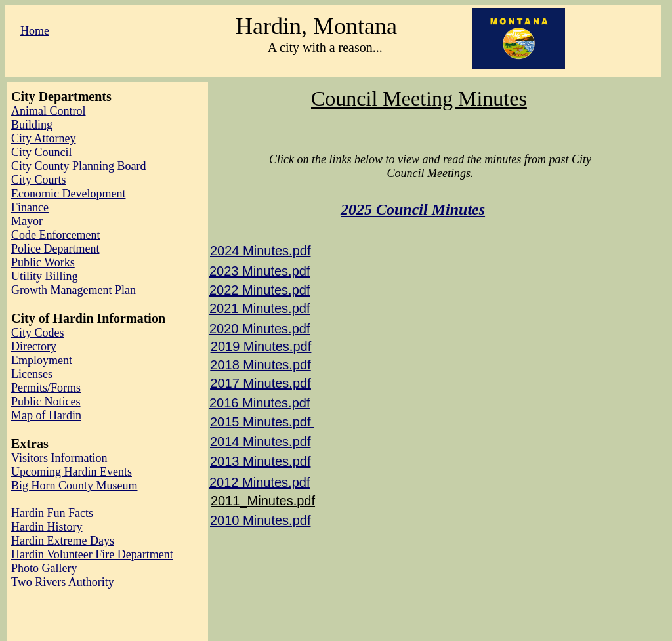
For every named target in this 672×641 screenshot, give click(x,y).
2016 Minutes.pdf (260, 403)
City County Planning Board (79, 166)
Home (35, 31)
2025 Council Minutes (413, 209)
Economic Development (68, 194)
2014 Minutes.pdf (260, 442)
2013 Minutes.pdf (260, 461)
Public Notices (46, 402)
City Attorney (44, 138)
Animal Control (49, 111)
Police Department (55, 249)
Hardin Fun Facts (52, 513)
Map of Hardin (46, 415)
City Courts (39, 180)
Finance (30, 207)
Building (32, 125)
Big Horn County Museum (74, 486)
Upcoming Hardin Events (72, 472)
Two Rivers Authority (63, 582)
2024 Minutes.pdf (260, 251)
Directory (34, 346)
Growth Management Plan (73, 290)
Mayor (27, 221)
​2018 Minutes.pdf (260, 365)
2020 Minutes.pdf (260, 329)
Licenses (32, 374)
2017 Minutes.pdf (260, 383)
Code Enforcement (55, 235)
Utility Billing (45, 276)
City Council (42, 152)
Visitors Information (59, 458)
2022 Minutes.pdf (260, 290)
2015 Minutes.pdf (262, 422)
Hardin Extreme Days (63, 541)
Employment (42, 360)
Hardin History (47, 527)
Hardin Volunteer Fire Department (92, 554)
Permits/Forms (46, 388)
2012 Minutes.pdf (260, 482)
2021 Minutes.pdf (260, 308)
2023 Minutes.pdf (260, 271)
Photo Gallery (44, 568)
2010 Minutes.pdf (260, 520)
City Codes (38, 333)
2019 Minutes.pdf (261, 346)
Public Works (43, 262)
